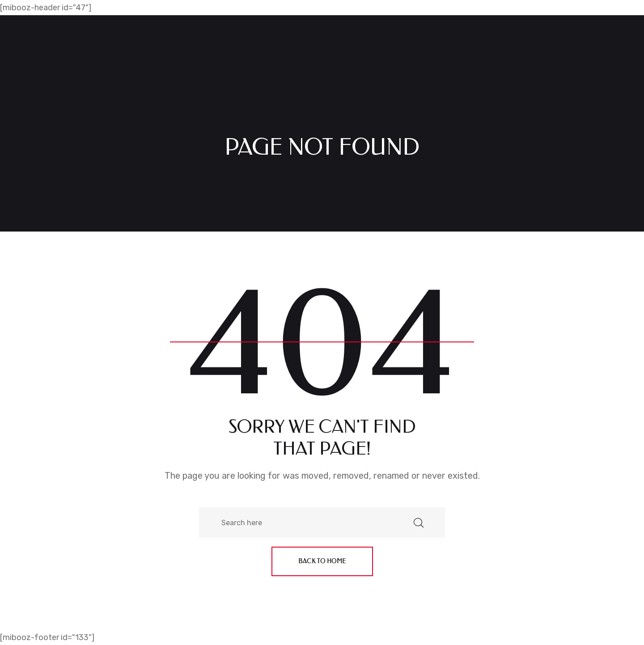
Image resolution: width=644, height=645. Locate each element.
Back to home (322, 561)
